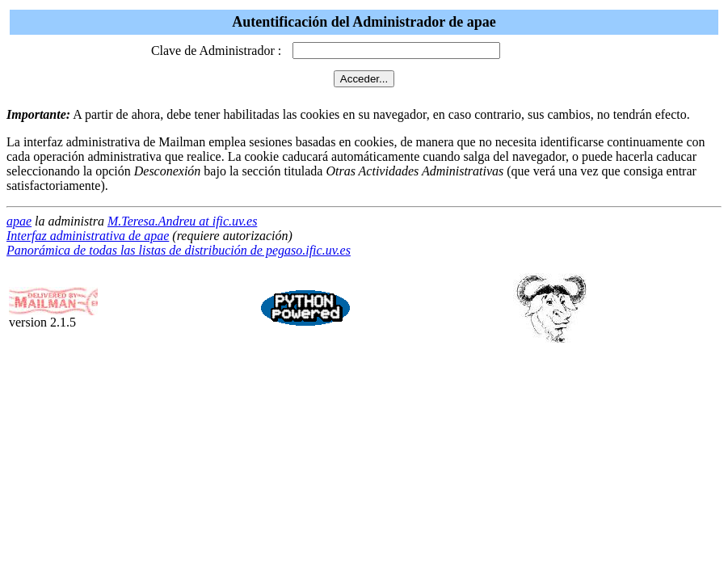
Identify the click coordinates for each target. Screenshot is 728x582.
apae (19, 221)
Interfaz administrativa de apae (88, 236)
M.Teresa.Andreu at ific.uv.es (182, 221)
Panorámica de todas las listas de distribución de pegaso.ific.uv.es (179, 250)
